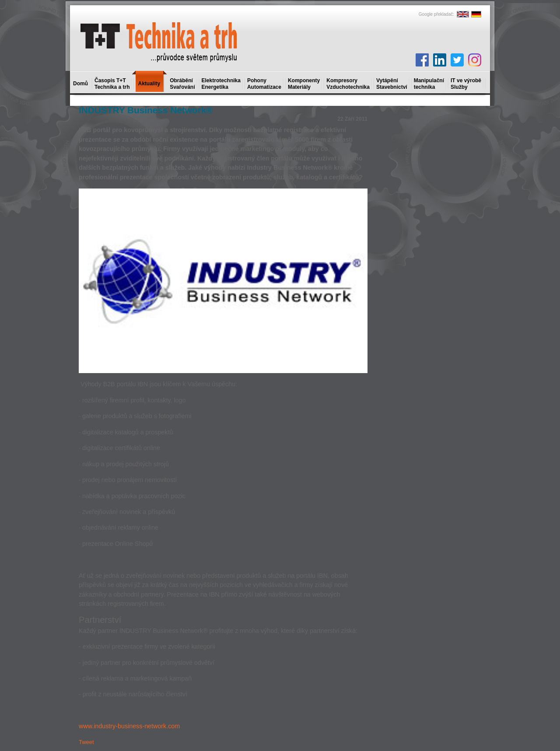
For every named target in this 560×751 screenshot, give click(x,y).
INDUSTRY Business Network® (146, 110)
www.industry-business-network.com (129, 726)
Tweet (86, 742)
